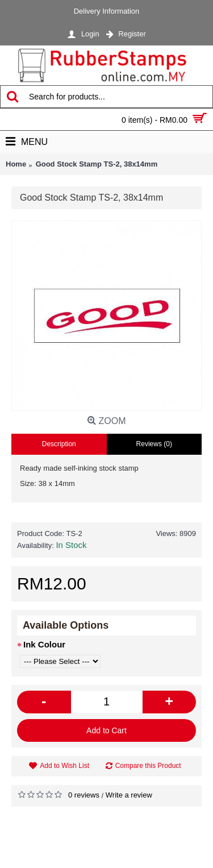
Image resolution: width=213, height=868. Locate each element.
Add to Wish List (64, 766)
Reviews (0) (154, 444)
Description (59, 444)
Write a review (129, 795)
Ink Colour (44, 644)
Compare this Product (148, 766)
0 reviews (84, 795)
